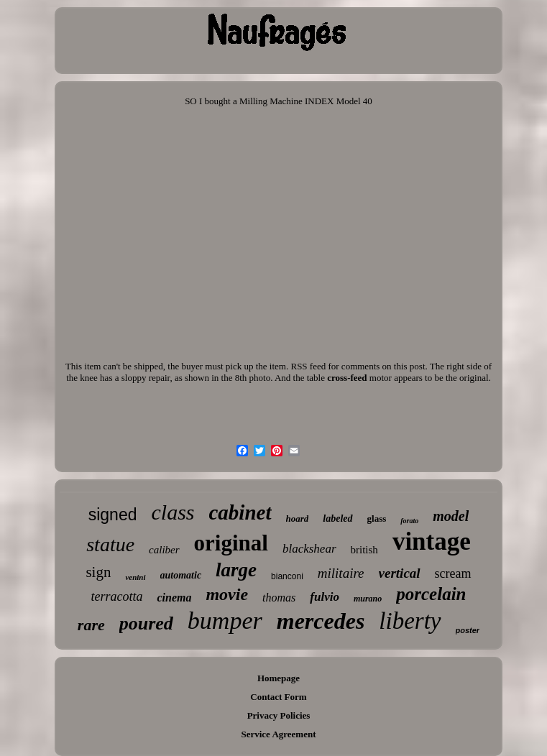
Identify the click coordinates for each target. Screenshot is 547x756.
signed (113, 515)
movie (227, 594)
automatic (181, 575)
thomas (279, 598)
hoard (298, 518)
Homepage (279, 678)
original (231, 543)
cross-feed (347, 378)
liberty (410, 621)
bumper (225, 621)
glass (377, 518)
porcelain (431, 594)
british (364, 550)
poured (146, 623)
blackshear (309, 549)
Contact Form (278, 697)
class (173, 512)
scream (453, 573)
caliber (164, 550)
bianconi (287, 576)
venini (135, 577)
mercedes (321, 621)
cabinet (240, 512)
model (451, 516)
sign (98, 572)
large (236, 570)
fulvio (325, 597)
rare (91, 625)
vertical (400, 573)
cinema (174, 598)
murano (368, 599)
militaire (341, 573)
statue (110, 544)
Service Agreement (278, 734)
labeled (337, 518)
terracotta (116, 596)
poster (468, 630)
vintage (432, 541)
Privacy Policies (279, 715)
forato (409, 521)
